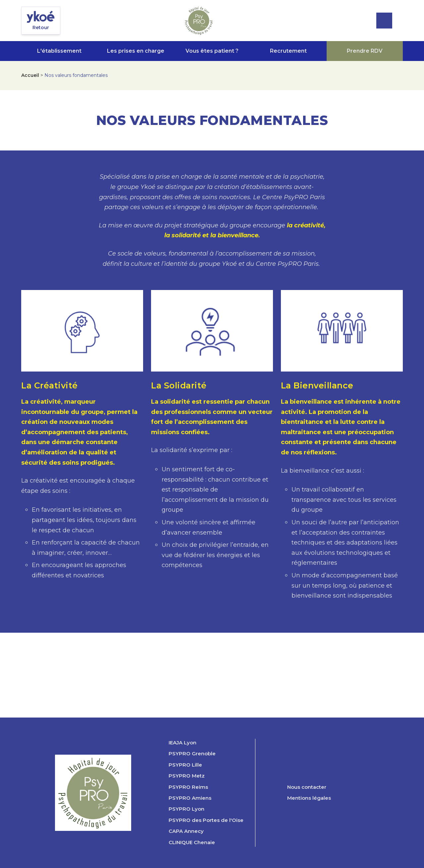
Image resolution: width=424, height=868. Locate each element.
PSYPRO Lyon (186, 809)
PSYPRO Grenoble (192, 754)
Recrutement (288, 51)
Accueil (30, 75)
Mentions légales (309, 798)
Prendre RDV (365, 51)
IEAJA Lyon (183, 743)
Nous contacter (307, 787)
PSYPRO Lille (185, 765)
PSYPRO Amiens (190, 798)
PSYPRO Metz (187, 776)
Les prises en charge (136, 51)
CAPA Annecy (186, 831)
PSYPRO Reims (188, 787)
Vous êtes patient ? (212, 51)
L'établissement (59, 51)
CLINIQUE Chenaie (192, 842)
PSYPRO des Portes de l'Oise (206, 820)
